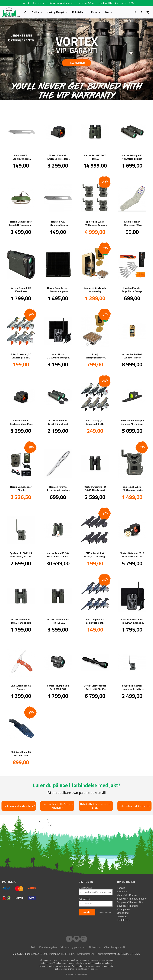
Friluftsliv (78, 12)
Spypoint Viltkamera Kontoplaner (128, 907)
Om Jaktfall (123, 913)
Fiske (94, 12)
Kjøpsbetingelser (48, 947)
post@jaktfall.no (86, 954)
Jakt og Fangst (56, 12)
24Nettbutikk (82, 974)
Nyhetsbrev (95, 947)
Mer (107, 12)
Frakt (33, 947)
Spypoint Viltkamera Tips (130, 902)
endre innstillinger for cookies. (85, 969)
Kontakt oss (123, 920)
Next (153, 59)
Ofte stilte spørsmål (115, 947)
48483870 (70, 954)
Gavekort (122, 916)
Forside (121, 888)
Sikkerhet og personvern (73, 947)
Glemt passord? (106, 912)
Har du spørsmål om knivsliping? (19, 806)
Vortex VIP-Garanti (127, 895)
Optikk (35, 12)
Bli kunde (122, 891)
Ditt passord (84, 899)
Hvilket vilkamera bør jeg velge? (134, 806)
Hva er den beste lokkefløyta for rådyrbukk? (57, 806)
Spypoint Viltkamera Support (132, 899)
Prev (6, 59)
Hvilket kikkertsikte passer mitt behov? (96, 806)
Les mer (64, 969)
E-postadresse (85, 888)
